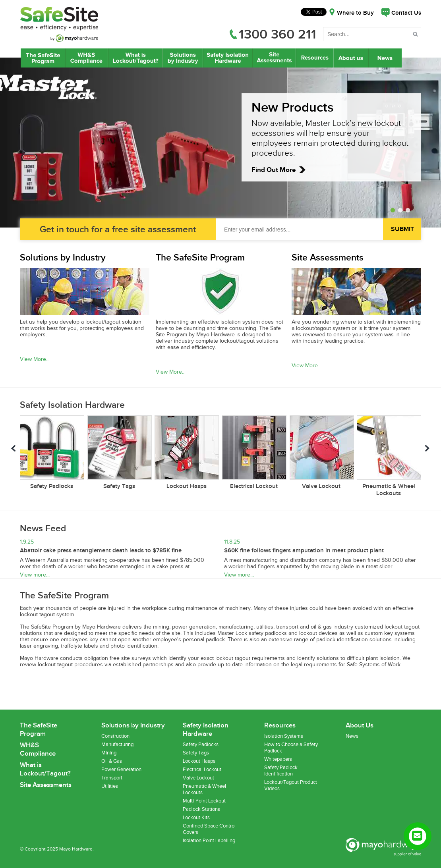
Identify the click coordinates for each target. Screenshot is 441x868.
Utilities (110, 786)
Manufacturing (117, 745)
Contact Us (406, 13)
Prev (14, 449)
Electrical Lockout (202, 770)
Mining (109, 753)
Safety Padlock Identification (281, 771)
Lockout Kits (196, 818)
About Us (351, 58)
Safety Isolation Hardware (227, 58)
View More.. (34, 359)
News (386, 58)
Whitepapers (278, 759)
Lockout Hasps (199, 761)
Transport (112, 778)
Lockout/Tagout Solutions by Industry (183, 58)
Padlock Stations (201, 809)
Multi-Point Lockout (204, 801)
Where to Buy (355, 13)
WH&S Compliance (87, 58)
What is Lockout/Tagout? (135, 58)
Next (427, 449)
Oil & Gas (112, 761)
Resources (315, 58)
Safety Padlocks (201, 745)
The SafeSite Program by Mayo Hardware (43, 58)
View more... (35, 575)
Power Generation (121, 770)
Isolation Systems (284, 736)
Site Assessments (274, 58)
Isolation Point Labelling (209, 841)
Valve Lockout (198, 778)
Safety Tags (196, 753)
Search (416, 36)
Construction (115, 736)
